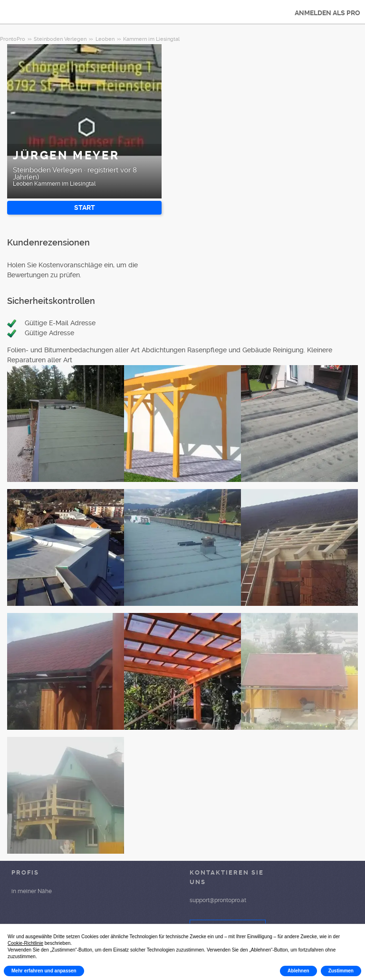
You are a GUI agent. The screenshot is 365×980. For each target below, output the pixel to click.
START (85, 207)
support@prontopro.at (218, 900)
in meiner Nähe (32, 891)
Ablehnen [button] (298, 971)
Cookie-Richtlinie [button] (25, 943)
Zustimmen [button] (341, 971)
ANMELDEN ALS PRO (327, 13)
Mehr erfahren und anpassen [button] (44, 971)
